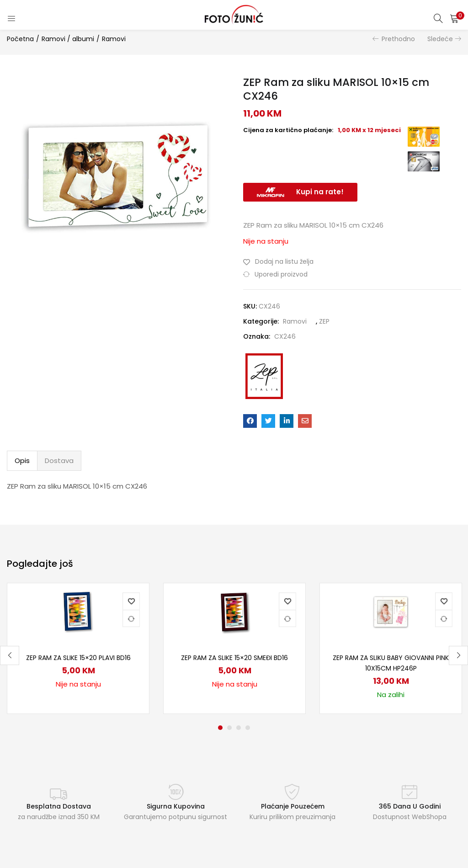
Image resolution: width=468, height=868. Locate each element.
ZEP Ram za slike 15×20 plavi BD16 (78, 658)
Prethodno (398, 39)
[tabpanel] (78, 648)
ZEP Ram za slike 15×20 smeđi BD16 (234, 658)
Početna (20, 39)
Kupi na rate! (320, 192)
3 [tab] (239, 728)
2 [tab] (229, 728)
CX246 (285, 336)
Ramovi (114, 39)
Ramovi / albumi (68, 39)
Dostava (59, 461)
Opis (22, 461)
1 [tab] (220, 728)
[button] (454, 18)
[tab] (22, 461)
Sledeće (440, 39)
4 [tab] (248, 728)
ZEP (324, 321)
